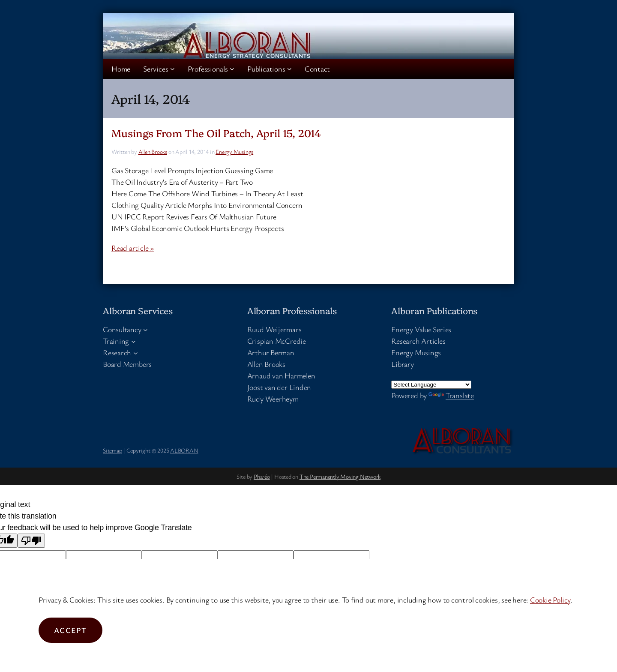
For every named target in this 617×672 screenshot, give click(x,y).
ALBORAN (184, 450)
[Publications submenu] (289, 69)
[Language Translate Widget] (431, 385)
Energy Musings (234, 151)
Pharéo (262, 476)
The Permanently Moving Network (340, 476)
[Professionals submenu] (232, 69)
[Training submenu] (133, 341)
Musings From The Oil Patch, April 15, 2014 (216, 133)
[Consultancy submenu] (145, 329)
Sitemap (112, 450)
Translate (451, 395)
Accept (70, 630)
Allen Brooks (153, 151)
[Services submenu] (172, 69)
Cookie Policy (550, 600)
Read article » (133, 248)
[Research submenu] (136, 352)
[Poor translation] (31, 541)
